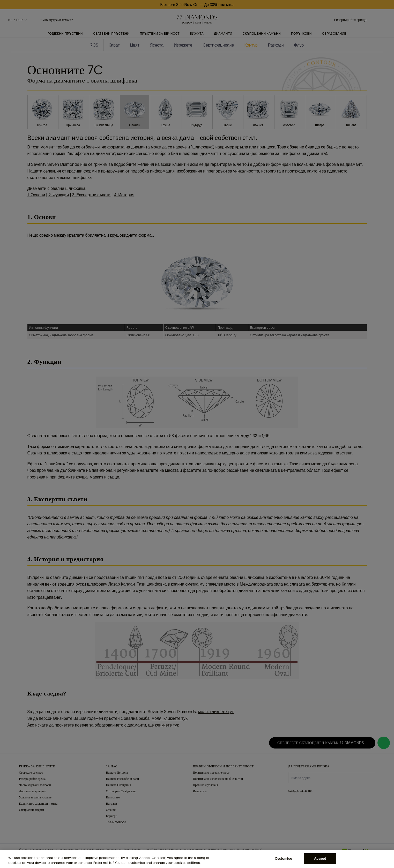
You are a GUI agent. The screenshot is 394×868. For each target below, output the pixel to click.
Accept (320, 859)
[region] (197, 859)
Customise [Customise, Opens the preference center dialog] (283, 859)
